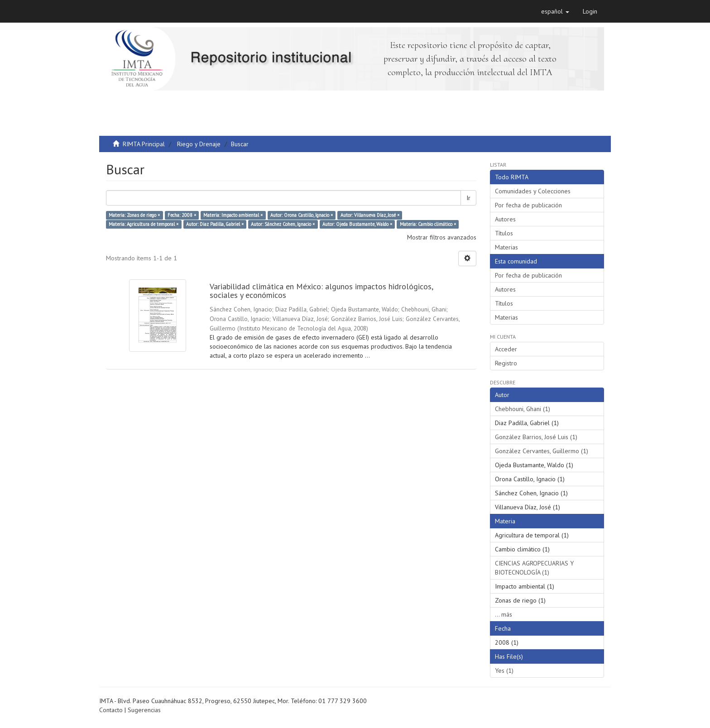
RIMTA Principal (144, 144)
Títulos (504, 233)
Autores (505, 219)
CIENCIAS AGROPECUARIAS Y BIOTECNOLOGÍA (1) (534, 568)
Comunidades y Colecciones (533, 191)
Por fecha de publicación (528, 205)
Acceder (506, 349)
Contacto (111, 710)
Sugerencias (144, 710)
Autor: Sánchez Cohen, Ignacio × (283, 224)
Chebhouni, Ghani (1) (523, 409)
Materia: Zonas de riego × (134, 215)
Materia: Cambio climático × (428, 224)
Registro (506, 363)
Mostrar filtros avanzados (442, 237)
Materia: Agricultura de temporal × (144, 224)
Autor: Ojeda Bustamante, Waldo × (357, 224)
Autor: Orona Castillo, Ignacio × (302, 215)
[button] (555, 11)
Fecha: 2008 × (182, 215)
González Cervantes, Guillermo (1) (542, 451)
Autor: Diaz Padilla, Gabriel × (215, 224)
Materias (506, 247)
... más (504, 614)
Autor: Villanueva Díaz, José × (370, 215)
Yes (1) (504, 671)
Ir (468, 198)
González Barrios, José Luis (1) (536, 437)
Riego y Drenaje (199, 144)
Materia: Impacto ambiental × (233, 215)
